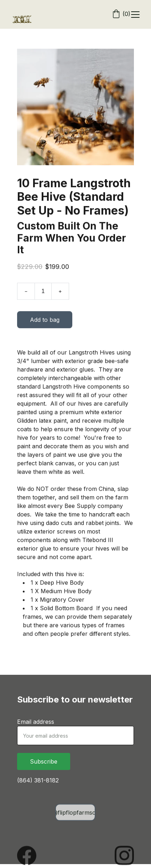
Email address (36, 722)
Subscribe (44, 761)
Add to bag (45, 321)
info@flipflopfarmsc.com (75, 813)
